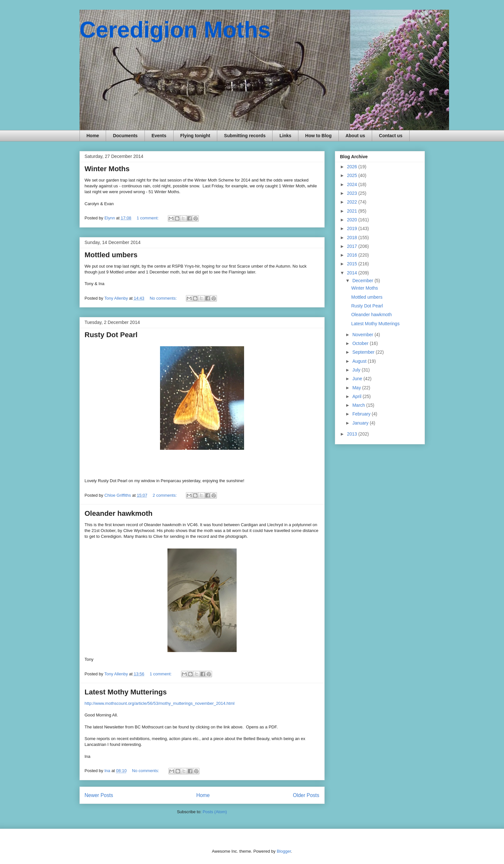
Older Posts (306, 795)
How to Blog (318, 136)
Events (159, 136)
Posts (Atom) (215, 812)
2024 (353, 184)
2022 (353, 202)
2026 (353, 167)
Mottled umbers (111, 255)
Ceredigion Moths (175, 30)
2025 (353, 175)
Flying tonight (195, 136)
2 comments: (165, 495)
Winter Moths (107, 169)
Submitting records (245, 136)
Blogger (284, 851)
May (357, 388)
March (359, 405)
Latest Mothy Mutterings (126, 692)
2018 (353, 238)
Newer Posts (99, 795)
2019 (353, 228)
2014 (353, 273)
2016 (353, 255)
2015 (353, 264)
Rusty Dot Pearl (111, 335)
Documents (125, 136)
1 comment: (148, 218)
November (363, 335)
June (358, 379)
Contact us (391, 136)
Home (93, 136)
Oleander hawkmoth (119, 513)
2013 (353, 434)
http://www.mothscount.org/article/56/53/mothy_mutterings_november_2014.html (160, 703)
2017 (353, 246)
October (361, 343)
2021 (353, 211)
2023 (353, 193)
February (362, 414)
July (357, 370)
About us (355, 136)
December (363, 281)
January (361, 423)
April (358, 396)
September (364, 352)
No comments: (164, 298)
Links (285, 136)
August (360, 361)
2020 (353, 220)
